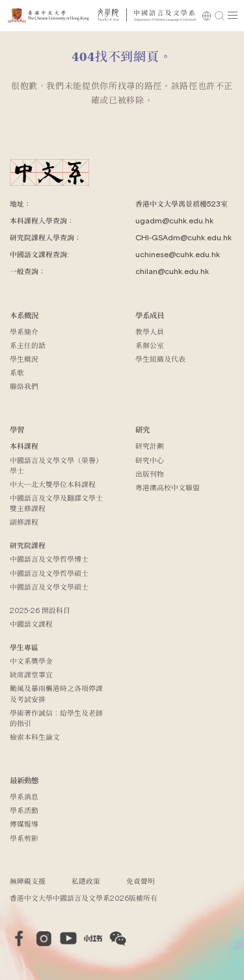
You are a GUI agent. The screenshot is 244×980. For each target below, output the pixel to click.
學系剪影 (24, 838)
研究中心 (150, 460)
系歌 (17, 372)
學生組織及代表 (160, 359)
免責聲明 (141, 881)
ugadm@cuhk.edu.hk (174, 220)
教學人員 (150, 332)
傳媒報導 (24, 824)
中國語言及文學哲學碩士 (49, 573)
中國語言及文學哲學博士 (49, 559)
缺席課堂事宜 (31, 674)
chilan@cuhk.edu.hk (172, 271)
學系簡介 (24, 332)
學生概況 (24, 359)
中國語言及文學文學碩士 (49, 587)
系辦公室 (150, 345)
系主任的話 (28, 345)
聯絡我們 (24, 386)
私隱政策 (86, 881)
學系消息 (24, 797)
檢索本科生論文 (35, 737)
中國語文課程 (31, 624)
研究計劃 (150, 446)
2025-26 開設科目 (40, 610)
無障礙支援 (28, 881)
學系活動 (24, 810)
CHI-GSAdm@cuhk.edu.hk (183, 237)
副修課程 (24, 522)
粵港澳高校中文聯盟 (168, 487)
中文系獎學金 (31, 661)
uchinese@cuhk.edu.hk (178, 254)
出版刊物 (150, 474)
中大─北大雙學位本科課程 (53, 484)
